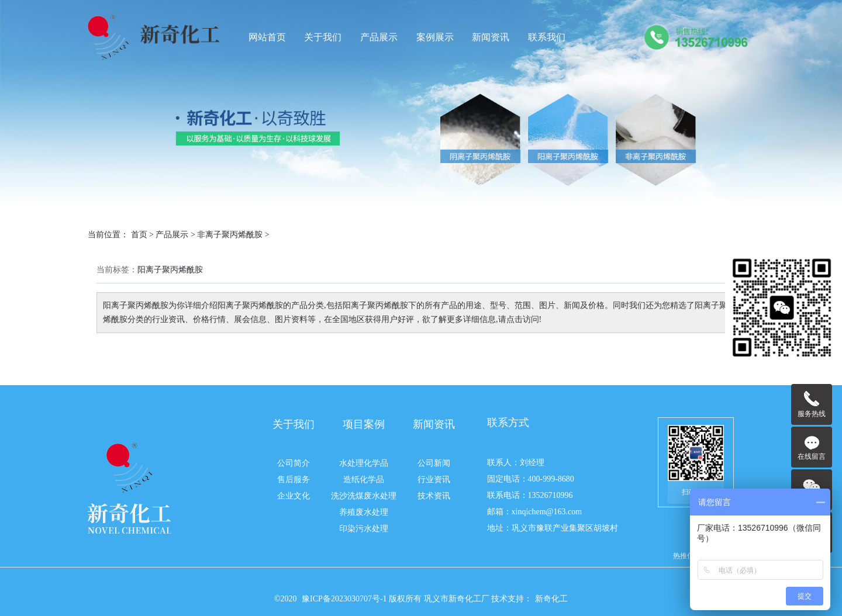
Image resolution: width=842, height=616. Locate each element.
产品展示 (379, 37)
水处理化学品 (364, 463)
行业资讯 (434, 480)
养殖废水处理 (364, 512)
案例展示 (435, 37)
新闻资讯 (491, 37)
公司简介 (294, 463)
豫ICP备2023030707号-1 (345, 599)
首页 (139, 235)
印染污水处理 (364, 529)
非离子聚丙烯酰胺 (230, 235)
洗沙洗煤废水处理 (364, 496)
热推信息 (687, 556)
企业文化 (294, 496)
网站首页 (267, 37)
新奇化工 (551, 599)
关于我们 (323, 37)
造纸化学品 (364, 480)
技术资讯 (434, 496)
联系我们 (547, 37)
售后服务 (294, 480)
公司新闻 (434, 463)
